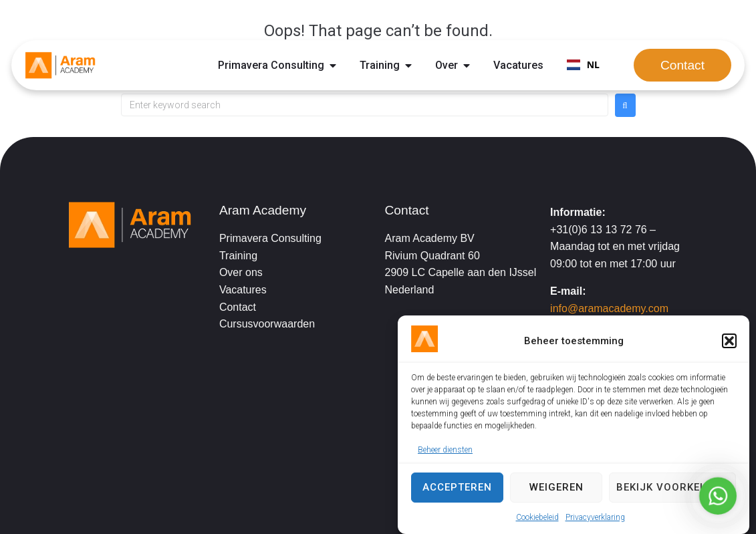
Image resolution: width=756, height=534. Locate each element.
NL (583, 64)
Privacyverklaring (595, 517)
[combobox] (583, 65)
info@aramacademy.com (609, 308)
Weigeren (556, 487)
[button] (729, 341)
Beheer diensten (445, 450)
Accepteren (457, 487)
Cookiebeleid (537, 517)
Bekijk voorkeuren (672, 487)
